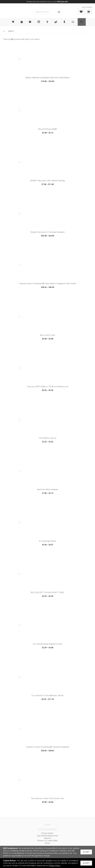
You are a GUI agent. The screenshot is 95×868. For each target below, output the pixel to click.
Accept (86, 852)
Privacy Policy (55, 866)
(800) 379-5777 (63, 2)
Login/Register (87, 7)
